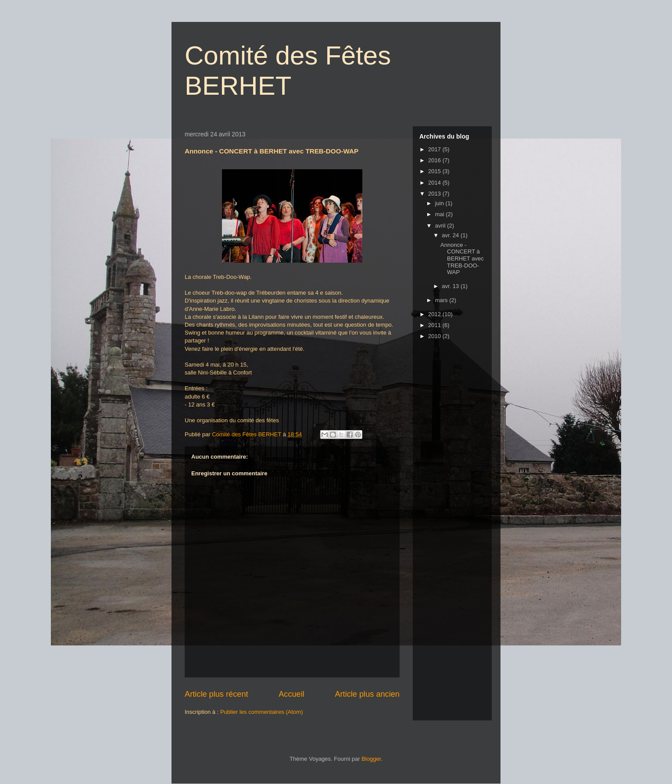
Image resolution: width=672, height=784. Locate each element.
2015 (435, 171)
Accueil (291, 694)
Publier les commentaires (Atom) (262, 712)
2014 (435, 183)
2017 (435, 149)
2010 (435, 336)
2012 (435, 314)
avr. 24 (451, 235)
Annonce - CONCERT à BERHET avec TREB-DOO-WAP (462, 258)
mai (441, 214)
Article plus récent (216, 694)
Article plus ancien (367, 694)
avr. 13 (451, 286)
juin (440, 203)
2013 (435, 194)
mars (442, 300)
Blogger (371, 759)
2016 (435, 160)
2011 (435, 325)
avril (441, 226)
